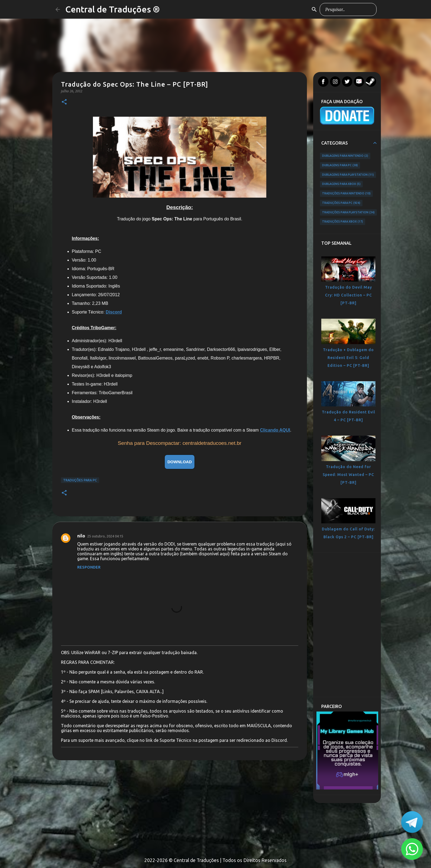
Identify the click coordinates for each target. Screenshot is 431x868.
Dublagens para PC (340, 165)
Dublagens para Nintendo (345, 156)
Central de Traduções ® (113, 9)
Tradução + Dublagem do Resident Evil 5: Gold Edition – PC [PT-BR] (348, 358)
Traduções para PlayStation (348, 213)
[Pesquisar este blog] (348, 9)
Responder (89, 567)
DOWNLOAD (180, 462)
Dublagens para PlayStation (348, 175)
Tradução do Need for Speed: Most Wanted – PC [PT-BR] (348, 475)
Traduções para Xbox (343, 222)
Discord (114, 312)
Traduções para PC (80, 480)
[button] (64, 102)
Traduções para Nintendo (346, 194)
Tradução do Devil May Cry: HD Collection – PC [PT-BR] (349, 295)
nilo (81, 536)
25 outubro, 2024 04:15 (105, 536)
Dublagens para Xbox (341, 184)
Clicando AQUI (275, 430)
